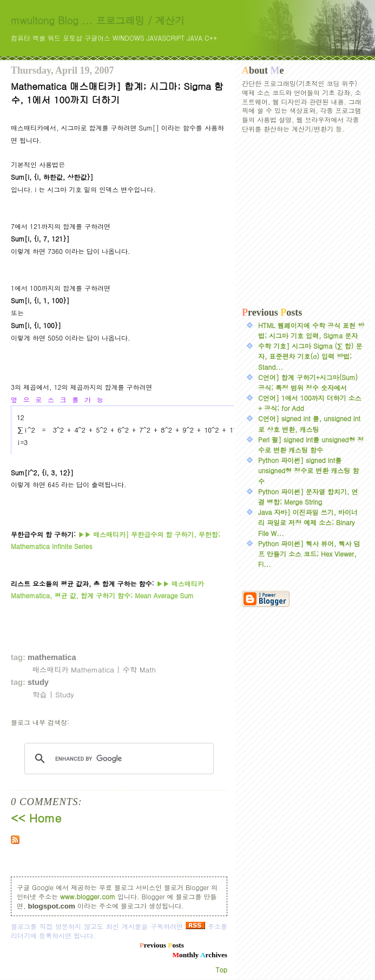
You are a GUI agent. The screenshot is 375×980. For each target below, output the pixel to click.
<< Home (36, 818)
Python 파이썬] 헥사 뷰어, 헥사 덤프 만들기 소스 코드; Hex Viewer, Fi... (309, 554)
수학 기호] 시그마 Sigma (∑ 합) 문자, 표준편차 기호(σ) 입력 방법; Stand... (310, 356)
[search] (117, 759)
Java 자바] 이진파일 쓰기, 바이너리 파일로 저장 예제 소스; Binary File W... (308, 522)
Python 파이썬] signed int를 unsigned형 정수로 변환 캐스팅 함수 (308, 470)
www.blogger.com (88, 896)
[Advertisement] (303, 220)
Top (222, 969)
